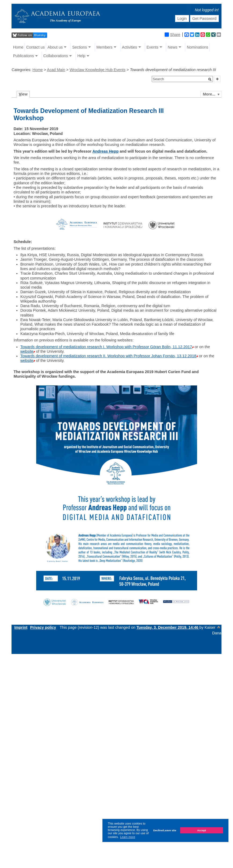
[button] (210, 79)
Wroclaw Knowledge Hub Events (97, 70)
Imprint (21, 627)
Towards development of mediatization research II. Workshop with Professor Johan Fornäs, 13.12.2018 (108, 356)
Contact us (36, 47)
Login (182, 19)
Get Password (204, 19)
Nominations (198, 47)
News (173, 47)
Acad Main (56, 70)
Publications (24, 56)
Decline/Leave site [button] (165, 830)
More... (209, 94)
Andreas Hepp (106, 151)
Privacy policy (43, 627)
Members (104, 47)
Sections (79, 47)
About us (55, 47)
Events (152, 47)
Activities (130, 47)
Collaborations (56, 56)
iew (23, 94)
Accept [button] (201, 830)
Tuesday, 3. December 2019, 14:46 (168, 627)
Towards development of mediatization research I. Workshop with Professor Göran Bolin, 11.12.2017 (106, 347)
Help (82, 56)
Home (18, 47)
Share (172, 35)
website (27, 351)
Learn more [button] (128, 837)
